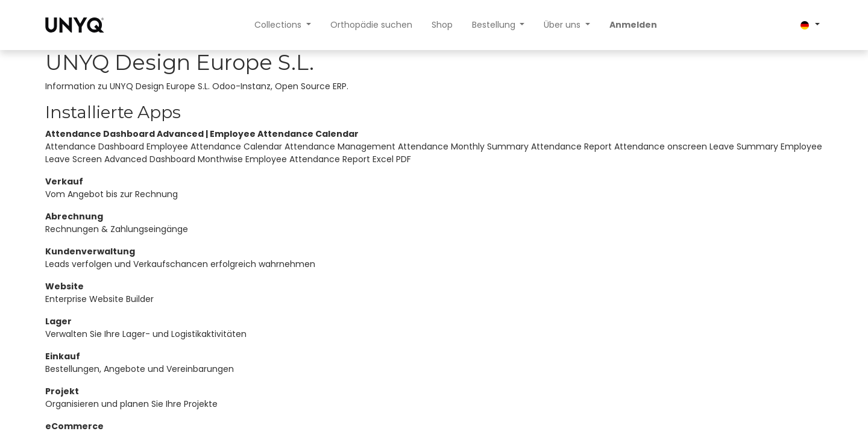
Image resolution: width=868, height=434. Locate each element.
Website (64, 286)
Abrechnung (74, 216)
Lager (58, 321)
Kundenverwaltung (90, 251)
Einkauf (63, 356)
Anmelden (633, 25)
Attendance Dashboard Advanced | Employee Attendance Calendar (202, 134)
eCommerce (74, 426)
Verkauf (64, 181)
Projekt (62, 391)
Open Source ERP (311, 86)
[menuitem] (371, 25)
